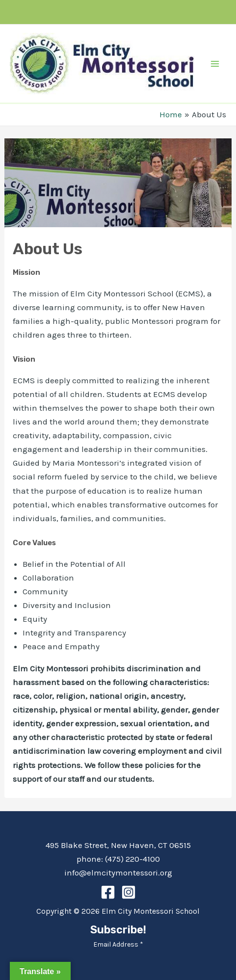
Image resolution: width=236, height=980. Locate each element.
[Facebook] (108, 892)
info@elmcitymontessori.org (118, 873)
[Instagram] (129, 892)
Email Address (118, 944)
